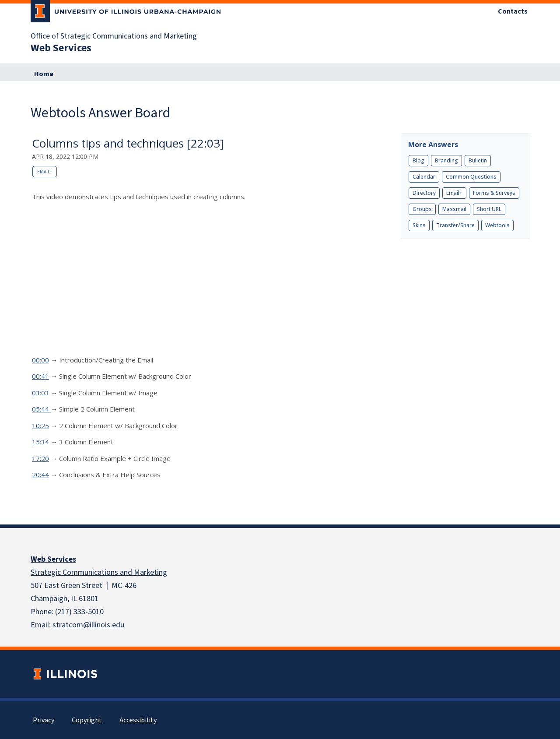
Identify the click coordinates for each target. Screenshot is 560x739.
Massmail (454, 209)
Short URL (489, 209)
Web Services (53, 559)
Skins (419, 225)
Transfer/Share (455, 225)
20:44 (40, 475)
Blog (418, 160)
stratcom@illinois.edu (88, 625)
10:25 (40, 426)
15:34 (40, 442)
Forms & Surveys (494, 193)
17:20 (40, 458)
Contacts (513, 11)
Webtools (497, 225)
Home (44, 74)
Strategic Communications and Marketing (99, 572)
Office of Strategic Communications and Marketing (114, 36)
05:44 (41, 409)
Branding (446, 160)
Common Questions (471, 177)
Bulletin (478, 160)
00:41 (40, 376)
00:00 (40, 360)
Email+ (45, 172)
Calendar (424, 177)
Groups (422, 209)
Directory (424, 193)
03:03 (40, 393)
